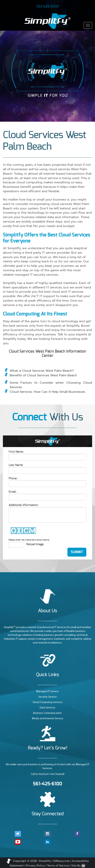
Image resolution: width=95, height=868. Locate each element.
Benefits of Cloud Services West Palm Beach (43, 375)
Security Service (47, 697)
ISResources (61, 861)
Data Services (47, 708)
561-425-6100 (48, 7)
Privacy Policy (35, 865)
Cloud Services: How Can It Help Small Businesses (47, 392)
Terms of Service (58, 865)
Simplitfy (45, 861)
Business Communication (47, 713)
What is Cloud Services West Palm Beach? (42, 371)
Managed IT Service (47, 692)
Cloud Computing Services (48, 702)
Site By (78, 865)
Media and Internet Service (48, 719)
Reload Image (35, 544)
